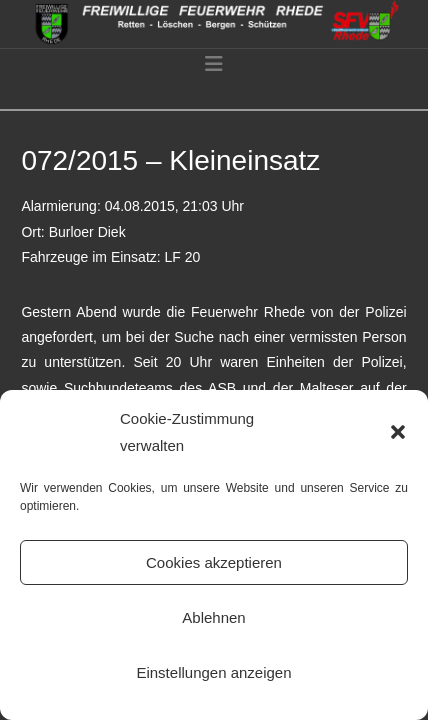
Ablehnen (213, 617)
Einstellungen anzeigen (213, 672)
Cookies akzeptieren (214, 562)
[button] (398, 432)
